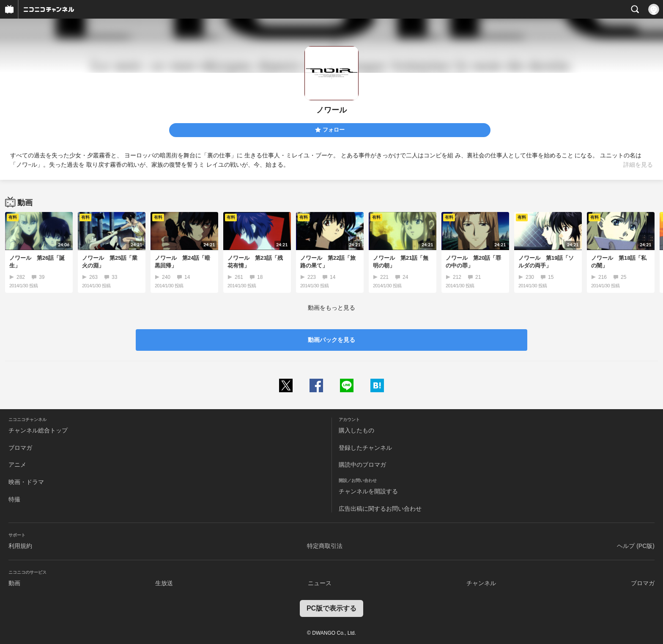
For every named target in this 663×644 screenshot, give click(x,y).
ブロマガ (20, 448)
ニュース (320, 583)
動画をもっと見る (331, 308)
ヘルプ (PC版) (636, 546)
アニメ (17, 465)
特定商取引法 (325, 546)
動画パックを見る (331, 340)
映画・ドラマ (26, 482)
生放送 (164, 583)
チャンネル (481, 583)
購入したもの (356, 430)
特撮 (14, 499)
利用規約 (20, 546)
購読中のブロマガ (362, 465)
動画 (14, 583)
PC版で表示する (331, 608)
